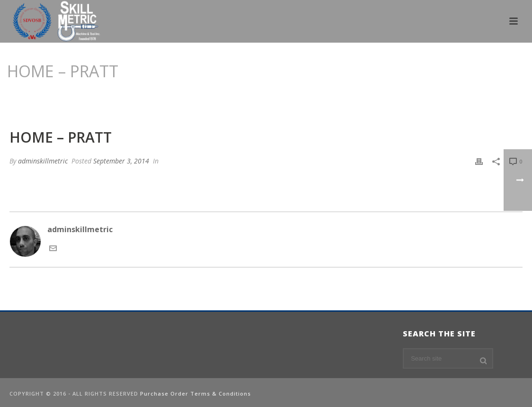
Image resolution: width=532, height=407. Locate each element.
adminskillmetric (43, 161)
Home (416, 95)
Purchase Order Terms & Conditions (195, 393)
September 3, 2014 (121, 161)
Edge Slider (449, 95)
